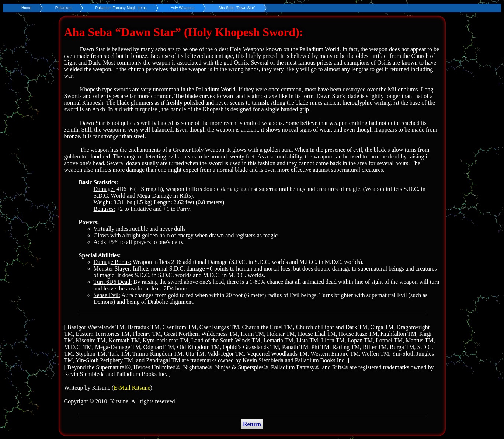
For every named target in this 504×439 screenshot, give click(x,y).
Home (26, 8)
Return (252, 424)
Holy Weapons (183, 8)
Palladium (63, 8)
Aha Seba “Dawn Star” (237, 8)
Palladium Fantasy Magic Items (121, 8)
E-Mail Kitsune (132, 388)
